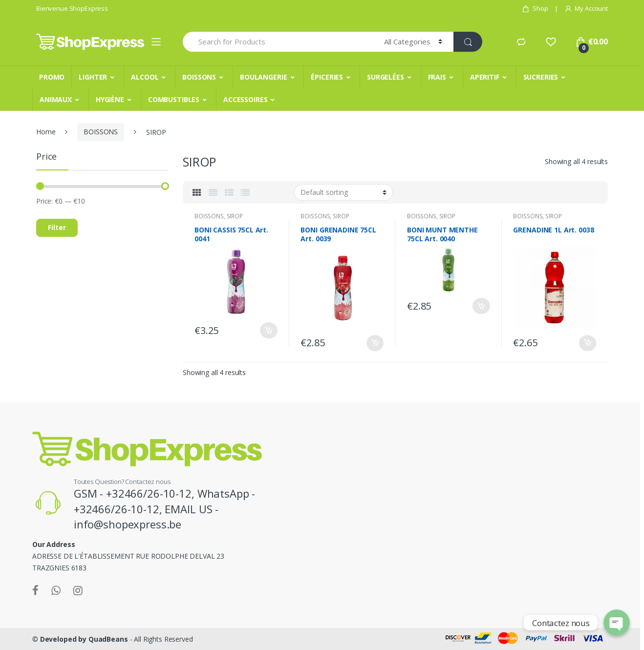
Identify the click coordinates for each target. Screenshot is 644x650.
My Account (586, 9)
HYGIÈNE (110, 99)
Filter (57, 227)
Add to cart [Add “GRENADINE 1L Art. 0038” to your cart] (587, 343)
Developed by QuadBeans (84, 639)
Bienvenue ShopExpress (72, 8)
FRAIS (437, 77)
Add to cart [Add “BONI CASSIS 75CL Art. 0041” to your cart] (269, 330)
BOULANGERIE (263, 77)
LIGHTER (93, 77)
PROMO (52, 77)
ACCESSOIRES (245, 99)
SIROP (235, 216)
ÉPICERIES (327, 77)
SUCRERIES (541, 77)
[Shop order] (343, 192)
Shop (535, 9)
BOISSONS (199, 77)
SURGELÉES (386, 77)
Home (46, 132)
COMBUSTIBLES (174, 99)
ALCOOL (145, 77)
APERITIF (485, 77)
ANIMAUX (56, 99)
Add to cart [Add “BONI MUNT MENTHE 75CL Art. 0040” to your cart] (481, 306)
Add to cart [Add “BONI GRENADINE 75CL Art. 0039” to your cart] (375, 343)
